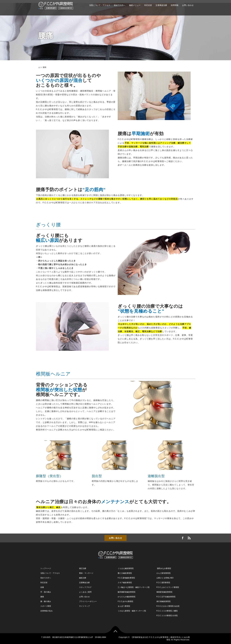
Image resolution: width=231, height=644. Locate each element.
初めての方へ (120, 5)
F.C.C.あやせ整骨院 (125, 601)
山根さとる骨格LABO (165, 578)
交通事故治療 (161, 5)
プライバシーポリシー (88, 601)
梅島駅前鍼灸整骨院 (164, 592)
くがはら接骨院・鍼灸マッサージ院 (132, 611)
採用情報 (175, 5)
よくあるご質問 (85, 592)
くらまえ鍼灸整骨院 (126, 568)
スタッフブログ (85, 587)
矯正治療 (83, 568)
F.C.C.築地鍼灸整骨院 (126, 578)
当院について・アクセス (100, 5)
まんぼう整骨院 (124, 606)
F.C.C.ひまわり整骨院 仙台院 (168, 606)
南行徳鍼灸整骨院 (164, 601)
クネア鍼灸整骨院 (125, 583)
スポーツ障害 (46, 606)
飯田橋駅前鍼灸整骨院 (127, 592)
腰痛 (42, 597)
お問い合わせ (188, 5)
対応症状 (148, 5)
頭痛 (42, 587)
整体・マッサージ (86, 573)
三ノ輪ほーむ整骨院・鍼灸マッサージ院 (134, 587)
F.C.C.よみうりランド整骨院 (168, 587)
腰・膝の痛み (46, 601)
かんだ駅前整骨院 (164, 573)
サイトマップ (84, 606)
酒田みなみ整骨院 (164, 568)
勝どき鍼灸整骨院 (125, 573)
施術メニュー (135, 5)
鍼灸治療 (83, 578)
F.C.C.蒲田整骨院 (163, 583)
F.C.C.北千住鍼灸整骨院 (166, 597)
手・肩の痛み (46, 592)
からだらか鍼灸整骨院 (127, 597)
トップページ (46, 568)
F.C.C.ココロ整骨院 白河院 (167, 616)
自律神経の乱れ (47, 611)
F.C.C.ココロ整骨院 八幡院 (167, 611)
